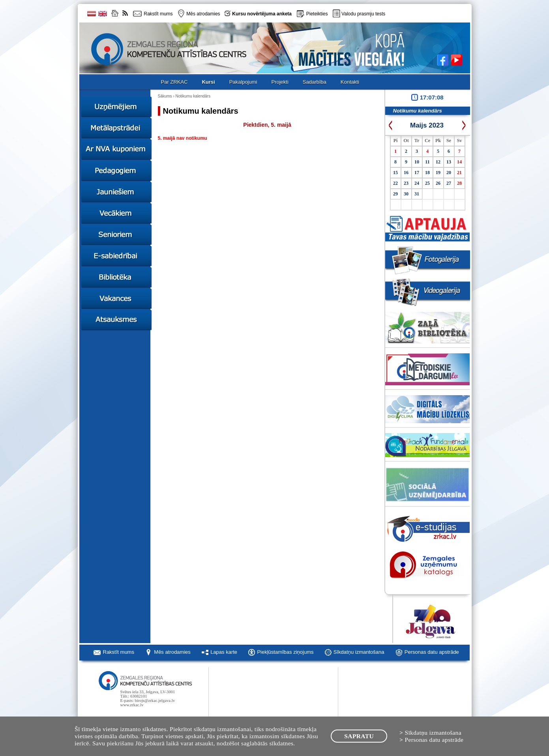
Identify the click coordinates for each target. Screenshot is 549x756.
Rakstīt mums (119, 652)
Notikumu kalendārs (193, 96)
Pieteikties (317, 14)
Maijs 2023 (427, 125)
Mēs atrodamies (172, 652)
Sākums (165, 96)
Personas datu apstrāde (432, 652)
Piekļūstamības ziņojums (285, 652)
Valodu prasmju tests (363, 14)
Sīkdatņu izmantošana (359, 652)
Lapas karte (224, 652)
